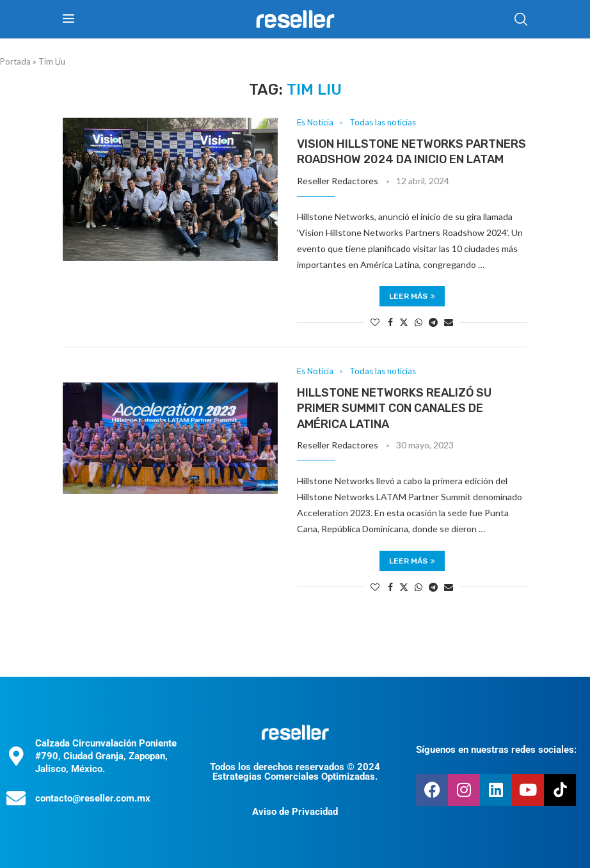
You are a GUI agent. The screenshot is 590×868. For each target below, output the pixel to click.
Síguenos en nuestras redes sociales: (496, 750)
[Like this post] (375, 322)
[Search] (521, 19)
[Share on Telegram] (433, 322)
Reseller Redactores (338, 181)
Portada (15, 61)
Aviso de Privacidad (295, 812)
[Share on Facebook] (390, 322)
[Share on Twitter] (404, 322)
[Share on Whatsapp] (419, 322)
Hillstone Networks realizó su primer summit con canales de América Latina (394, 408)
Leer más (412, 296)
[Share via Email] (449, 322)
